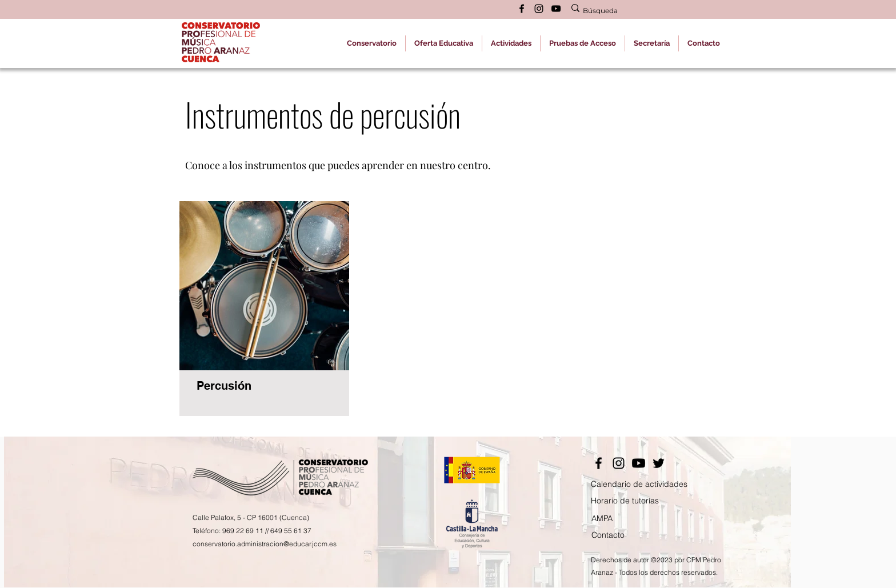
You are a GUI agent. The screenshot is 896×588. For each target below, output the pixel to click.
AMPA (602, 518)
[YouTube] (639, 463)
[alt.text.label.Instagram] (539, 9)
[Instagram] (619, 463)
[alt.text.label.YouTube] (556, 9)
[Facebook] (599, 463)
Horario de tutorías (625, 501)
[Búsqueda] (640, 11)
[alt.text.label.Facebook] (522, 9)
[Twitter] (659, 463)
